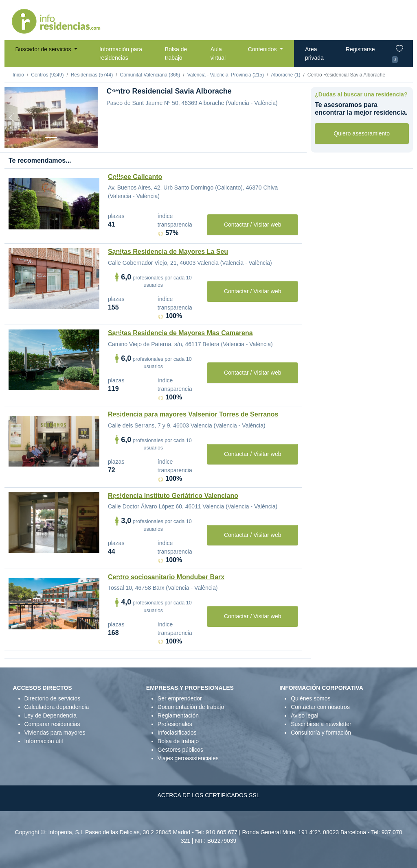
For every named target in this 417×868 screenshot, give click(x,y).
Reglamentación (178, 715)
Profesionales (175, 724)
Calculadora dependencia (57, 707)
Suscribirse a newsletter (321, 724)
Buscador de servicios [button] (44, 49)
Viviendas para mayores (55, 733)
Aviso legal (304, 715)
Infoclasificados (177, 733)
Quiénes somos (311, 698)
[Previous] (11, 118)
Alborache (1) (285, 75)
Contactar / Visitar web (253, 225)
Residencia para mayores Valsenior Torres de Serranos (193, 414)
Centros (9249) (47, 75)
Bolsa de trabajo (176, 53)
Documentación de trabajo (191, 707)
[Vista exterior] (51, 138)
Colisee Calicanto (135, 177)
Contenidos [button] (263, 49)
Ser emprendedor (180, 698)
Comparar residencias (52, 724)
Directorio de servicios (53, 698)
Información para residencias (121, 53)
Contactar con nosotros (320, 707)
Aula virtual (218, 53)
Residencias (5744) (92, 75)
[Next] (91, 118)
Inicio (18, 75)
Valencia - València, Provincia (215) (226, 75)
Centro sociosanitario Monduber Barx (166, 577)
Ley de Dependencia (50, 715)
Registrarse (360, 49)
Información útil (44, 741)
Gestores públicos (180, 750)
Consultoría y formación (321, 733)
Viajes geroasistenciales (188, 758)
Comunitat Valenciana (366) (150, 75)
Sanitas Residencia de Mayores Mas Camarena (180, 333)
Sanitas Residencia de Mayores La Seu (168, 252)
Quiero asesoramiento (362, 133)
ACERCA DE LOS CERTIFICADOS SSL (208, 795)
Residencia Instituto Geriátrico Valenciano (173, 496)
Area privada (314, 53)
